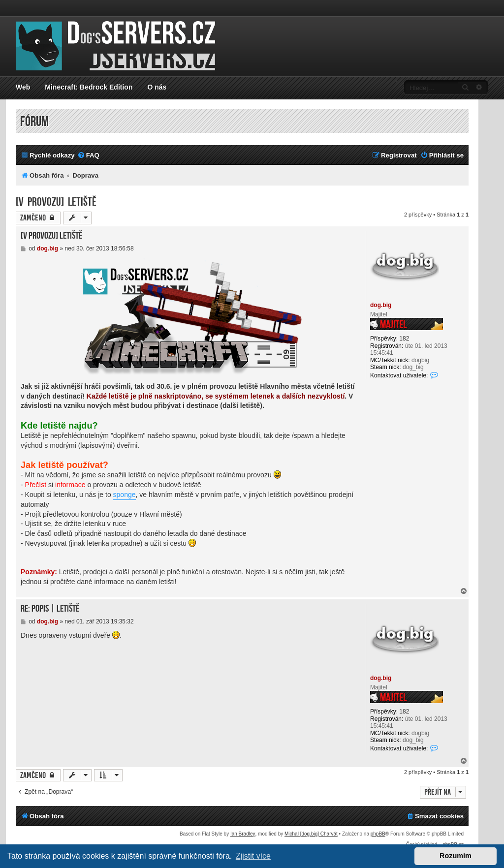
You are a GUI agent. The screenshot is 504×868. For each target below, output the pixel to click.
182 (404, 339)
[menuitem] (88, 155)
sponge (125, 495)
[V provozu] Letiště (56, 202)
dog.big (381, 305)
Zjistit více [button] (253, 856)
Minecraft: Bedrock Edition (89, 87)
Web (23, 87)
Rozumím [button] (456, 856)
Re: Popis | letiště (50, 609)
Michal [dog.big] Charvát (311, 834)
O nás (157, 87)
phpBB (378, 834)
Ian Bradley (243, 834)
